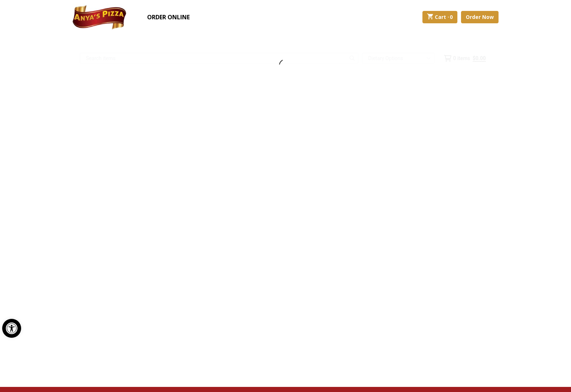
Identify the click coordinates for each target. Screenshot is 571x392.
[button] (12, 328)
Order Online (168, 17)
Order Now (480, 17)
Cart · (440, 17)
